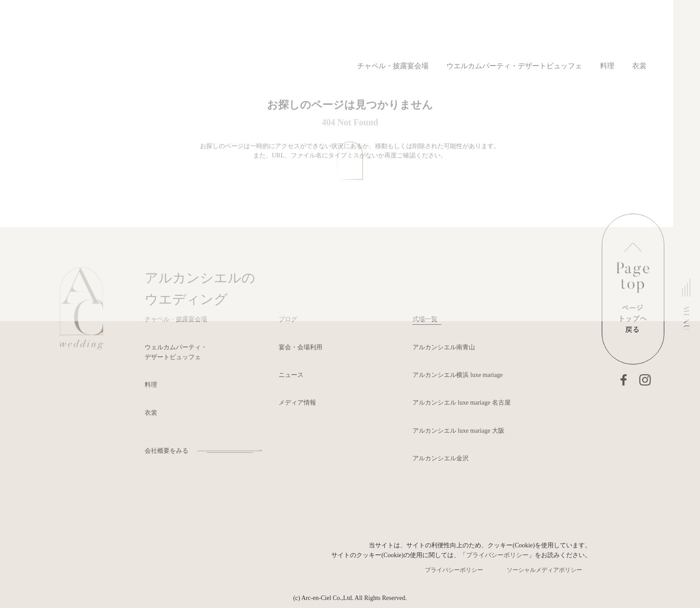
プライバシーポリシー (497, 555)
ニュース (291, 375)
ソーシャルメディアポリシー (544, 570)
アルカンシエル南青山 (444, 347)
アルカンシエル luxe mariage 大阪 (458, 431)
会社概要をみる (167, 451)
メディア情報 (297, 403)
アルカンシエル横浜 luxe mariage (458, 375)
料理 (151, 385)
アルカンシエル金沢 (441, 458)
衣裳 (151, 413)
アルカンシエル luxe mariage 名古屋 (462, 403)
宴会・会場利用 (300, 347)
